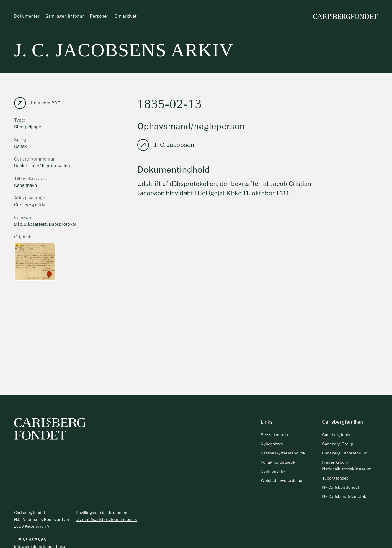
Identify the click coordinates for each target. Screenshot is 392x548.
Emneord (23, 217)
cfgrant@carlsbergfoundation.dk (106, 519)
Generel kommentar (34, 159)
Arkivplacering (29, 198)
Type (19, 120)
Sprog (20, 139)
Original (22, 237)
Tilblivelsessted (30, 178)
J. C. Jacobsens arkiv (124, 50)
